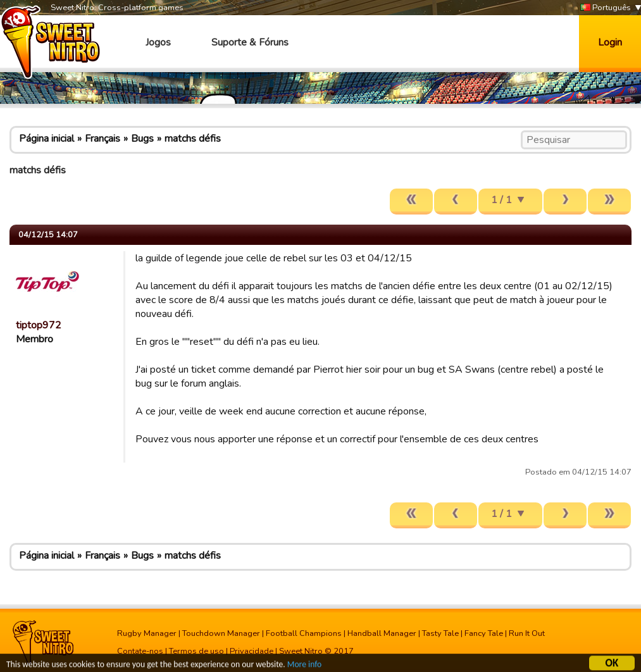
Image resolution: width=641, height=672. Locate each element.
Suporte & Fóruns (250, 42)
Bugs (142, 139)
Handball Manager (382, 633)
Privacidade (252, 651)
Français (103, 139)
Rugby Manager (147, 633)
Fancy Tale (484, 633)
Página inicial (47, 139)
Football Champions (304, 633)
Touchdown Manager (221, 633)
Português (606, 8)
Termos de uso (196, 651)
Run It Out (527, 633)
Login (610, 42)
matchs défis (193, 139)
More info (304, 665)
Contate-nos (140, 651)
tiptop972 (39, 325)
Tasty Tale (440, 633)
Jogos (158, 42)
